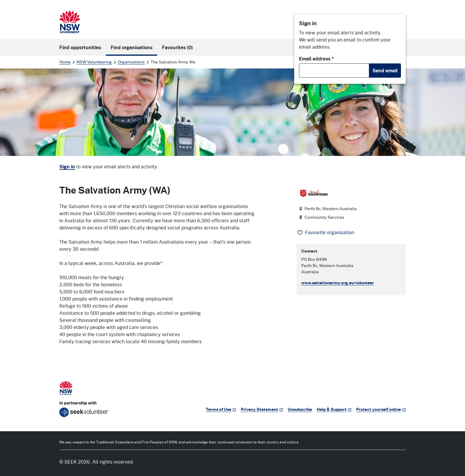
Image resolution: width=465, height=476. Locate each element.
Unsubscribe (300, 409)
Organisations (131, 62)
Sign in (67, 167)
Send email (385, 71)
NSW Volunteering (94, 62)
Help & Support (334, 409)
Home (65, 62)
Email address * (316, 59)
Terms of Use (221, 409)
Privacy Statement (262, 409)
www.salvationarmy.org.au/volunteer (338, 283)
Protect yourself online (381, 409)
